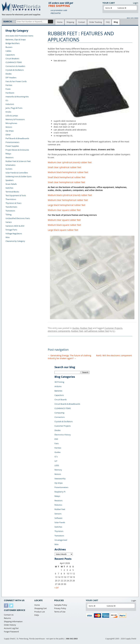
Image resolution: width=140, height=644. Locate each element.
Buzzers (9, 47)
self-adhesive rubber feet (97, 331)
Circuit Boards (61, 400)
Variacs (9, 222)
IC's (56, 457)
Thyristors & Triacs (13, 203)
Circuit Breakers (12, 59)
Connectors (60, 417)
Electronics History (63, 435)
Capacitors (10, 55)
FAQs (37, 615)
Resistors (9, 157)
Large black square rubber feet (63, 230)
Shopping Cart (41, 608)
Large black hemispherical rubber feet (67, 205)
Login (136, 3)
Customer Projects (113, 328)
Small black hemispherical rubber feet (67, 177)
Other (8, 135)
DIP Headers (11, 78)
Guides (76, 328)
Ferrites (9, 85)
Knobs (8, 112)
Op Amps (10, 131)
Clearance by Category (15, 241)
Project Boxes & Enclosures (17, 150)
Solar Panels (60, 522)
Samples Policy (61, 605)
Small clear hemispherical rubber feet (66, 182)
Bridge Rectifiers (13, 43)
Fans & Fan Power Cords (16, 81)
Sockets (9, 169)
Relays (8, 154)
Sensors (58, 514)
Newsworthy (60, 479)
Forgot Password (11, 632)
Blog (116, 22)
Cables (8, 51)
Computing (59, 413)
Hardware (10, 93)
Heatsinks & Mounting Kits (17, 97)
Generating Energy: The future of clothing (69, 355)
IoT (56, 461)
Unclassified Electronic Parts (18, 218)
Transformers (11, 207)
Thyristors (59, 531)
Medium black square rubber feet (64, 225)
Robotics (58, 505)
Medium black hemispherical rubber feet (68, 172)
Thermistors (11, 199)
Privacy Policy (60, 608)
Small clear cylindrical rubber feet (64, 167)
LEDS (57, 465)
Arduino (58, 386)
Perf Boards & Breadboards (17, 138)
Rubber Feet (86, 328)
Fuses (8, 89)
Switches (9, 188)
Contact (82, 22)
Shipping (70, 22)
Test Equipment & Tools (16, 195)
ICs (7, 100)
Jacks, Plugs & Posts (14, 108)
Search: (8, 21)
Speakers (9, 180)
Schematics (10, 165)
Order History (10, 625)
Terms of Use (60, 612)
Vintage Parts (11, 230)
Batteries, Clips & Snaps (16, 40)
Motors (9, 127)
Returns (7, 618)
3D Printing (59, 382)
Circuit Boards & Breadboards (67, 404)
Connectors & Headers (15, 66)
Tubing (8, 214)
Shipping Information (13, 621)
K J (114, 331)
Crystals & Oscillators (15, 70)
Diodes (9, 74)
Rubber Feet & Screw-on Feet (18, 161)
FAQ (108, 22)
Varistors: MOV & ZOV (15, 226)
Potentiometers (12, 142)
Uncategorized (61, 540)
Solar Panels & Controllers (17, 173)
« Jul (57, 587)
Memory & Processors (15, 119)
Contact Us (9, 615)
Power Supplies (12, 146)
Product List (40, 612)
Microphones (11, 123)
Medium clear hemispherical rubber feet (68, 200)
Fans (57, 443)
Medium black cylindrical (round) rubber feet (70, 195)
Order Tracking (96, 22)
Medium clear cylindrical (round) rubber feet (70, 162)
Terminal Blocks (12, 192)
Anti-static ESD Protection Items (19, 36)
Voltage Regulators (14, 233)
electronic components (59, 331)
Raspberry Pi (60, 492)
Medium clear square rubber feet (64, 210)
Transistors (10, 211)
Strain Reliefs (11, 184)
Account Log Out (11, 628)
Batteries (58, 391)
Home (60, 22)
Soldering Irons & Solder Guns (18, 176)
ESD (56, 439)
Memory (58, 470)
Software (58, 518)
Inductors (10, 104)
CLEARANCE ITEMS (14, 62)
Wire (8, 237)
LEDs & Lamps (12, 116)
